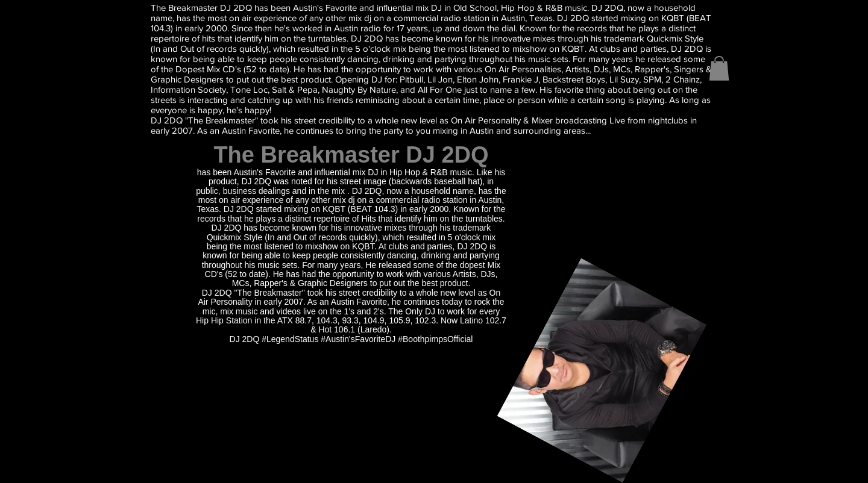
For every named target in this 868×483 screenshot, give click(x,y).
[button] (719, 68)
